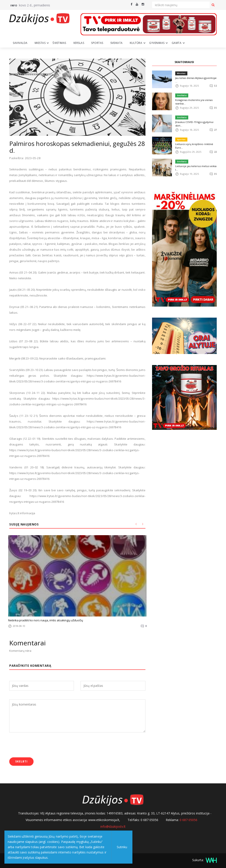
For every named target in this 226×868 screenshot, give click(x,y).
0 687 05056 (188, 820)
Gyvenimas (157, 43)
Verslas (79, 43)
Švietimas (59, 43)
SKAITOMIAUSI (184, 62)
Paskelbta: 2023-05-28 (25, 158)
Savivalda (20, 43)
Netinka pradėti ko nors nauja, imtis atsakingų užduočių (45, 620)
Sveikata (117, 43)
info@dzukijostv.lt (113, 826)
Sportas (97, 43)
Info (14, 5)
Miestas (40, 43)
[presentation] (43, 745)
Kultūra (136, 43)
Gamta (177, 43)
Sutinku (122, 847)
